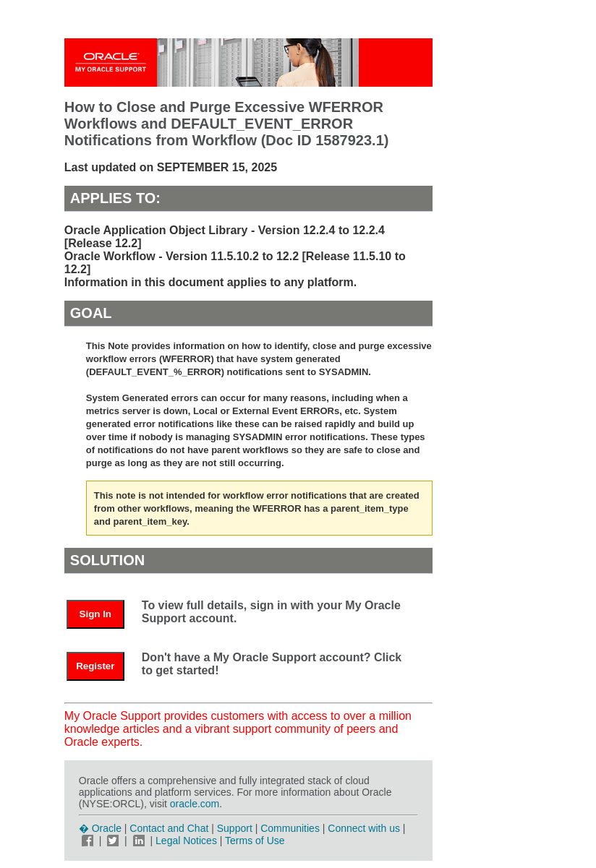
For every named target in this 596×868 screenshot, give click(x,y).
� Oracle (100, 828)
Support (235, 828)
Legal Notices (186, 841)
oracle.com (195, 804)
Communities (290, 828)
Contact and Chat (169, 828)
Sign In (95, 614)
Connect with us (365, 828)
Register (95, 666)
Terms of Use (255, 841)
